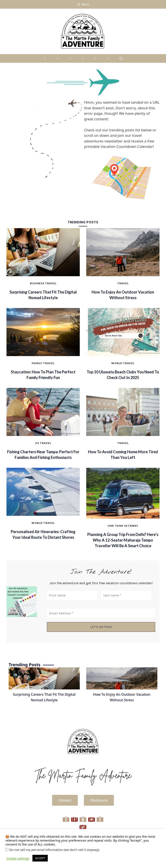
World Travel (123, 363)
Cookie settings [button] (18, 858)
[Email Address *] (101, 613)
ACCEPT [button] (40, 858)
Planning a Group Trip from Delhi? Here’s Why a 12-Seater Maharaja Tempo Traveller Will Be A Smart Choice (123, 540)
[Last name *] (126, 596)
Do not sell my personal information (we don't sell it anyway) (54, 850)
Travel (123, 283)
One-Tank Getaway (123, 526)
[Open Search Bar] (121, 58)
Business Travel (43, 283)
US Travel (43, 443)
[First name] (72, 596)
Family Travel (43, 363)
